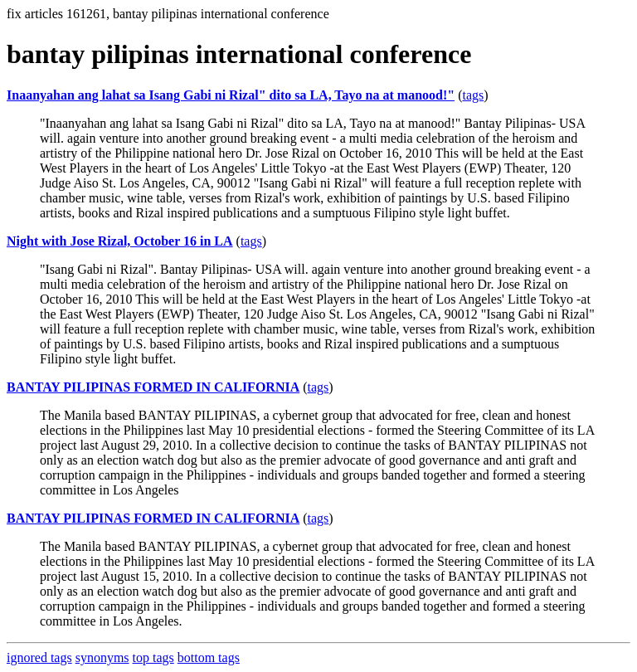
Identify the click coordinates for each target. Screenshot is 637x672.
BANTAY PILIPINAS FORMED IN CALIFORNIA (153, 387)
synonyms (102, 657)
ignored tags (39, 657)
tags (473, 95)
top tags (153, 657)
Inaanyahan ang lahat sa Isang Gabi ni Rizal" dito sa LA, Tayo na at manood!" (231, 95)
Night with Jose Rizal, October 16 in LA (120, 241)
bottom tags (209, 657)
